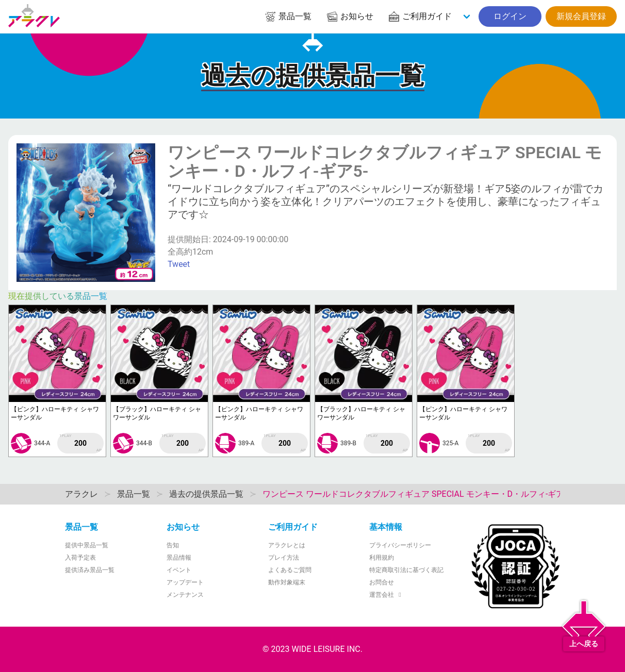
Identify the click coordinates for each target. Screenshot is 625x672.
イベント (179, 570)
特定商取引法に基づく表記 (406, 570)
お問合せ (382, 582)
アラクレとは (287, 545)
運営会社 (386, 595)
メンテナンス (185, 595)
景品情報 (179, 558)
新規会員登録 (581, 16)
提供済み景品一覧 (90, 570)
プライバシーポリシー (400, 545)
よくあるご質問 (290, 570)
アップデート (185, 582)
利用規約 (382, 558)
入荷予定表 (80, 558)
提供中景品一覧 (87, 545)
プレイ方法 (284, 558)
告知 (173, 545)
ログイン (510, 16)
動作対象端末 (287, 582)
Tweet (179, 264)
